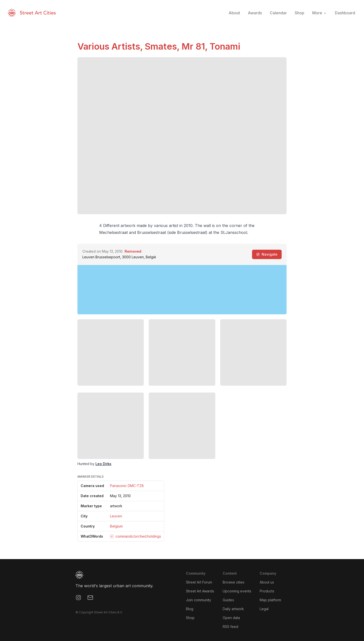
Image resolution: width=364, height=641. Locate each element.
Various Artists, (111, 46)
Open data (231, 618)
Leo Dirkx (103, 464)
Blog (190, 609)
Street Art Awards (200, 591)
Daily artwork (233, 609)
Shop (190, 618)
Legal (264, 609)
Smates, (163, 46)
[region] (182, 290)
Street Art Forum (199, 582)
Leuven (116, 516)
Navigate (267, 254)
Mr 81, (196, 46)
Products (267, 591)
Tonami (225, 46)
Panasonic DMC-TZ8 (127, 486)
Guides (228, 600)
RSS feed (230, 627)
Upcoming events (237, 591)
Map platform (270, 600)
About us (267, 582)
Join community (199, 600)
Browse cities (234, 582)
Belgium (116, 526)
